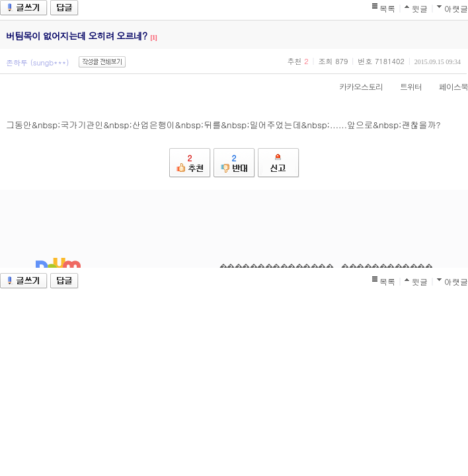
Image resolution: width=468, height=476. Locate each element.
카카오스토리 (354, 86)
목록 (387, 8)
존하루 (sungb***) (37, 62)
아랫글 (456, 8)
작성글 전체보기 (102, 62)
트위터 (404, 86)
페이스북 (447, 86)
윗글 (420, 8)
